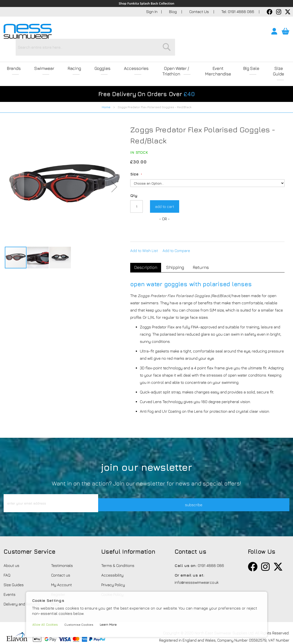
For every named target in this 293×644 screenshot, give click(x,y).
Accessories (124, 53)
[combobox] (156, 33)
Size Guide (278, 53)
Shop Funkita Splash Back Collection (146, 4)
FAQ (7, 556)
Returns (206, 241)
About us (11, 546)
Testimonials (62, 546)
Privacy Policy (113, 566)
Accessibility (112, 556)
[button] (14, 160)
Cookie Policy (112, 575)
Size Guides (14, 566)
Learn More (112, 625)
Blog (173, 12)
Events (10, 575)
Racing (67, 53)
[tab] (147, 241)
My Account (61, 566)
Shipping (178, 241)
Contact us (61, 556)
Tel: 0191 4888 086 (238, 12)
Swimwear (40, 53)
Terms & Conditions (118, 546)
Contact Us (200, 12)
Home (106, 81)
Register (58, 575)
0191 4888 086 (211, 546)
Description (147, 241)
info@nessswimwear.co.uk (197, 563)
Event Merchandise (215, 53)
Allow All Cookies (46, 625)
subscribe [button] (207, 484)
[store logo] (28, 32)
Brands (13, 53)
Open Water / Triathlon (168, 53)
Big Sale (249, 53)
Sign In (152, 12)
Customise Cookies (81, 625)
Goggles (93, 53)
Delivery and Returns (22, 585)
